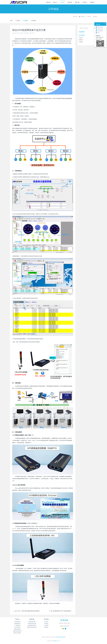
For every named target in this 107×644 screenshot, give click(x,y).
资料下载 (78, 2)
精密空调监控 (17, 629)
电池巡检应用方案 (32, 625)
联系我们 (46, 627)
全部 (11, 21)
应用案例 (95, 16)
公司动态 (63, 2)
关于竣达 (85, 2)
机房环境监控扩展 (17, 631)
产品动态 (18, 21)
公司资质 (46, 625)
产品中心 (55, 2)
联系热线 (64, 620)
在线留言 (46, 623)
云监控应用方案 (32, 622)
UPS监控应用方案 (32, 623)
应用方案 (70, 2)
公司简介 (46, 622)
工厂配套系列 (17, 625)
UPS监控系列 (17, 622)
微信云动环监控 (17, 633)
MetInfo (55, 641)
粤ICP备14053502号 (61, 637)
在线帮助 (93, 2)
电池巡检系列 (17, 623)
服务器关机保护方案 (32, 627)
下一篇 (60, 611)
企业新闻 (33, 21)
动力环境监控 (17, 627)
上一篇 (28, 611)
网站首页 (48, 2)
